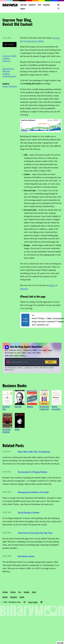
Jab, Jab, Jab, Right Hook (7, 431)
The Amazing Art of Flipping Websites (33, 472)
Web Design (13, 86)
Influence (30, 406)
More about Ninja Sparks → (16, 355)
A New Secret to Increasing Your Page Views (35, 533)
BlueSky (52, 285)
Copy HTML (25, 320)
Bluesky (5, 597)
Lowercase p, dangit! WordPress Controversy (9, 58)
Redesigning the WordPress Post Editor (33, 492)
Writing (24, 5)
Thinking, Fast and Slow (56, 408)
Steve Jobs (18, 406)
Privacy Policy (33, 602)
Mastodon (24, 288)
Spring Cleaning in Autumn (29, 512)
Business (5, 86)
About (23, 9)
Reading (46, 5)
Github (22, 597)
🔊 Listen (9, 45)
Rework (17, 429)
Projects (32, 5)
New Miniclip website (26, 556)
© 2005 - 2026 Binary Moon (12, 602)
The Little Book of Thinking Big (44, 408)
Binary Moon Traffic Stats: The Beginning (34, 452)
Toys (40, 5)
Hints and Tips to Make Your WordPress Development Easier (9, 72)
